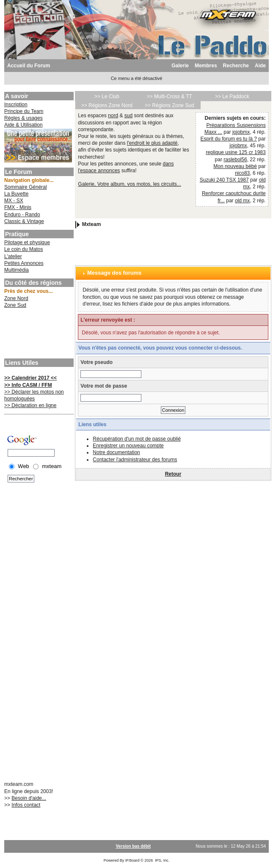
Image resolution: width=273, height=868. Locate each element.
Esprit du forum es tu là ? (229, 139)
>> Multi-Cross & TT (170, 96)
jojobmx (241, 132)
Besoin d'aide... (29, 798)
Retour (173, 474)
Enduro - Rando (22, 215)
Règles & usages (23, 118)
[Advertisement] (38, 334)
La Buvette (16, 194)
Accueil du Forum (29, 66)
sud (128, 116)
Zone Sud (15, 305)
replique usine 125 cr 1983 (236, 152)
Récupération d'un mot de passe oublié (137, 439)
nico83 (242, 173)
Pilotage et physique (27, 242)
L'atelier (13, 256)
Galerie (180, 66)
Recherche (236, 66)
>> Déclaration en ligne (30, 405)
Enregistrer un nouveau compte (128, 446)
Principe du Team (24, 111)
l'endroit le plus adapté (152, 143)
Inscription (16, 105)
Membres (206, 66)
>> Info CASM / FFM (28, 385)
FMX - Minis (18, 207)
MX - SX (14, 201)
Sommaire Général (26, 187)
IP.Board (132, 860)
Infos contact (26, 805)
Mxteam (92, 224)
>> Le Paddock (232, 96)
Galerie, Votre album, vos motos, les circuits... (129, 184)
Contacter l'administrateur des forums (135, 460)
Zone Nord (16, 298)
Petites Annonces (24, 263)
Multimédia (17, 270)
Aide (260, 66)
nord (113, 116)
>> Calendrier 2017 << (30, 378)
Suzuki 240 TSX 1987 (224, 180)
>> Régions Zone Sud (170, 105)
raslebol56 (235, 160)
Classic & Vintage (24, 221)
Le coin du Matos (23, 249)
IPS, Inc (162, 860)
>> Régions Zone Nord (107, 105)
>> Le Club (107, 96)
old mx (242, 201)
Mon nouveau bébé (235, 166)
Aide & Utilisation (23, 125)
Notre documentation (116, 452)
